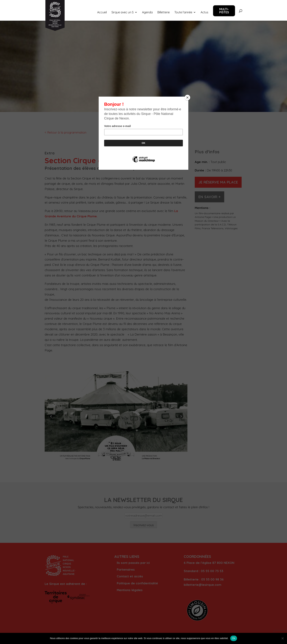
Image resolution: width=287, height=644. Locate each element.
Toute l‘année (183, 13)
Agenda (147, 13)
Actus (204, 13)
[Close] (187, 98)
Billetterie (164, 13)
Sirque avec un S (123, 13)
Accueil (102, 13)
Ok (234, 638)
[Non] (282, 638)
